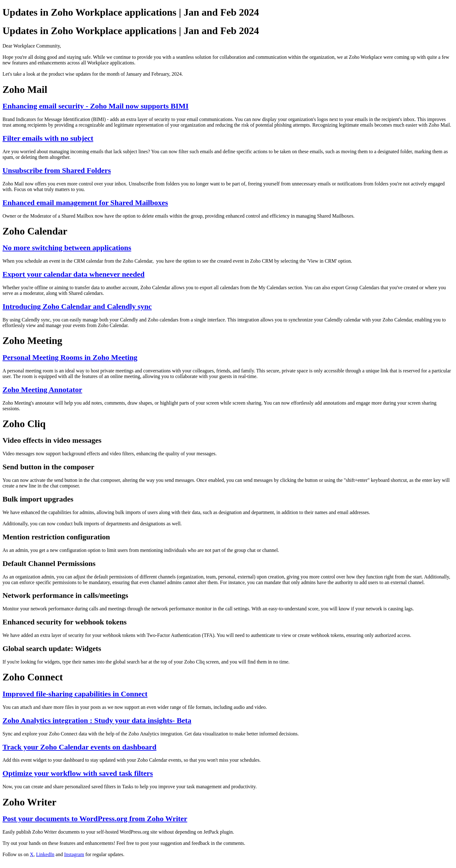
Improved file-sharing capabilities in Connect (75, 694)
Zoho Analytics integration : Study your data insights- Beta (97, 720)
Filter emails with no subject (48, 138)
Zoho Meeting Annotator (42, 390)
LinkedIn (45, 854)
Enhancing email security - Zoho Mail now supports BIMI (96, 106)
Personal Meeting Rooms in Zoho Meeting (70, 357)
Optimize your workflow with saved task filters (78, 773)
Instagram (74, 854)
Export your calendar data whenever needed (73, 274)
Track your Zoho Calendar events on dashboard (79, 747)
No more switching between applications (67, 248)
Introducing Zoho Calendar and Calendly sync (77, 306)
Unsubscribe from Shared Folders (57, 170)
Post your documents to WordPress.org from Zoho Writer (95, 819)
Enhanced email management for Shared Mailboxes (85, 203)
